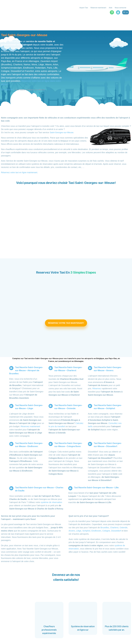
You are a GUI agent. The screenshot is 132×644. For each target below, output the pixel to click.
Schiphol (86, 531)
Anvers (72, 531)
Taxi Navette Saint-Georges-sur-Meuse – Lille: (97, 488)
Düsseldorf (116, 531)
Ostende (124, 528)
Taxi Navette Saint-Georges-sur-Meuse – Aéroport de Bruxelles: (26, 370)
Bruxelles (105, 528)
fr (126, 12)
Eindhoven (96, 531)
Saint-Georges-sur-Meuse (62, 132)
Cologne (106, 531)
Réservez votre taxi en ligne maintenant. (19, 172)
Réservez (97, 388)
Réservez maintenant (30, 426)
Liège (79, 531)
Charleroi (114, 528)
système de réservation (52, 502)
